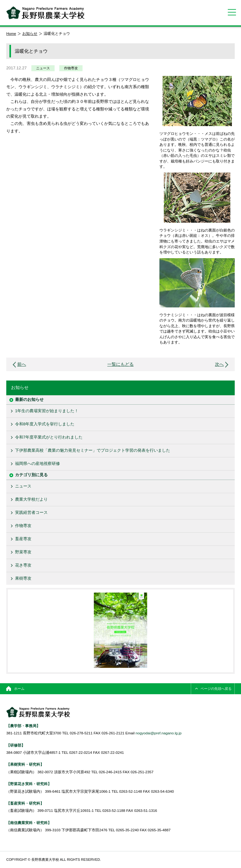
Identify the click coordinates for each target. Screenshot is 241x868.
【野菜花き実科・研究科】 (29, 784)
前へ (22, 364)
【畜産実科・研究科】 (25, 803)
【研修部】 (16, 745)
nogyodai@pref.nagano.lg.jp (158, 733)
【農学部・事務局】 (23, 726)
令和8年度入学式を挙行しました (45, 424)
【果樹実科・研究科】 (25, 764)
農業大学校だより (31, 499)
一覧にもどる (120, 364)
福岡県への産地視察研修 (37, 463)
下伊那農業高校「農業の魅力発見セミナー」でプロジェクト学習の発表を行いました (93, 450)
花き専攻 (23, 565)
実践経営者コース (31, 512)
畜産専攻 (23, 539)
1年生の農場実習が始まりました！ (47, 411)
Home (11, 33)
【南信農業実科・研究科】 (29, 823)
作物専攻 (71, 68)
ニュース (43, 68)
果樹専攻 (23, 578)
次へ (219, 364)
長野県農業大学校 (45, 13)
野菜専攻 (23, 552)
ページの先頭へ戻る (216, 689)
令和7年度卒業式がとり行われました (49, 437)
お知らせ (30, 33)
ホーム (19, 689)
